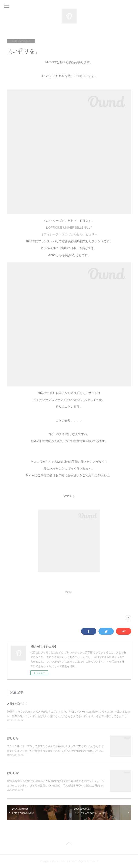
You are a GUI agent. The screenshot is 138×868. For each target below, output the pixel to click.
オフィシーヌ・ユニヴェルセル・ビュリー (69, 234)
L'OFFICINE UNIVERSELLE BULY (69, 228)
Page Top (69, 844)
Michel (69, 592)
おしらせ (13, 738)
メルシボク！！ (17, 704)
